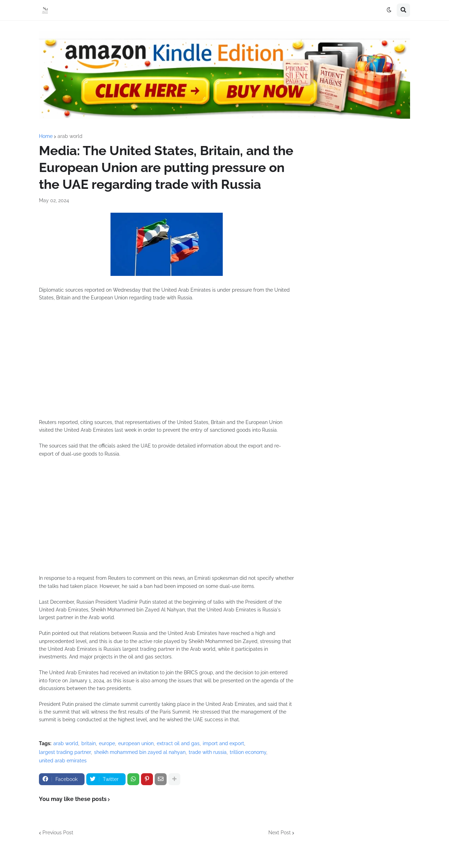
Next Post (280, 833)
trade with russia (208, 752)
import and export (223, 743)
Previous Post (58, 833)
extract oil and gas (178, 743)
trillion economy (248, 752)
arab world (70, 136)
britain (89, 743)
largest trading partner (65, 752)
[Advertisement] (167, 364)
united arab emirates (63, 761)
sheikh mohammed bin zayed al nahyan (140, 752)
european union (136, 743)
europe (107, 743)
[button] (389, 10)
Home (46, 136)
